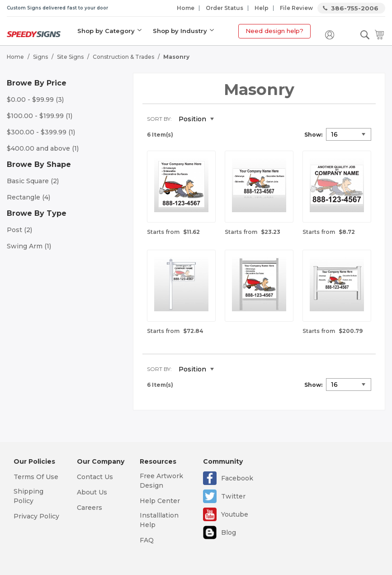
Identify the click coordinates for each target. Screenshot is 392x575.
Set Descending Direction (227, 119)
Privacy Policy (36, 516)
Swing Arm (29, 246)
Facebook (237, 478)
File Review (296, 8)
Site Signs (70, 57)
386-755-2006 (355, 8)
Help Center (160, 501)
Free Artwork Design (161, 481)
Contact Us (95, 477)
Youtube (235, 514)
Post (19, 230)
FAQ (147, 540)
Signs (40, 57)
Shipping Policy (28, 496)
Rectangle (28, 197)
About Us (92, 492)
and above (43, 148)
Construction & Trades (123, 57)
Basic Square (33, 181)
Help (262, 8)
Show (313, 135)
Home (186, 8)
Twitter (233, 496)
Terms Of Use (36, 477)
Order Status (224, 8)
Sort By (159, 119)
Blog (229, 532)
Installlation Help (159, 520)
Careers (90, 508)
